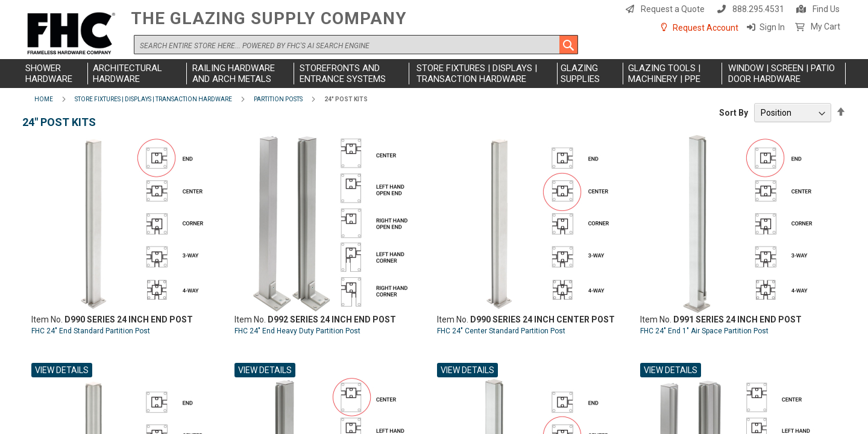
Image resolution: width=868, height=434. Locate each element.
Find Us (826, 9)
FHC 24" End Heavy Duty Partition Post (297, 331)
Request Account (706, 28)
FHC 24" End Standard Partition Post (91, 331)
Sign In (772, 27)
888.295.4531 (758, 9)
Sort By (734, 113)
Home (44, 99)
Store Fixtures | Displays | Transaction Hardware (153, 99)
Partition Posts (278, 99)
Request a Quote (673, 9)
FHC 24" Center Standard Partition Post (501, 331)
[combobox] (356, 45)
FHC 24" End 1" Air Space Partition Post (704, 331)
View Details (62, 370)
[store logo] (74, 34)
